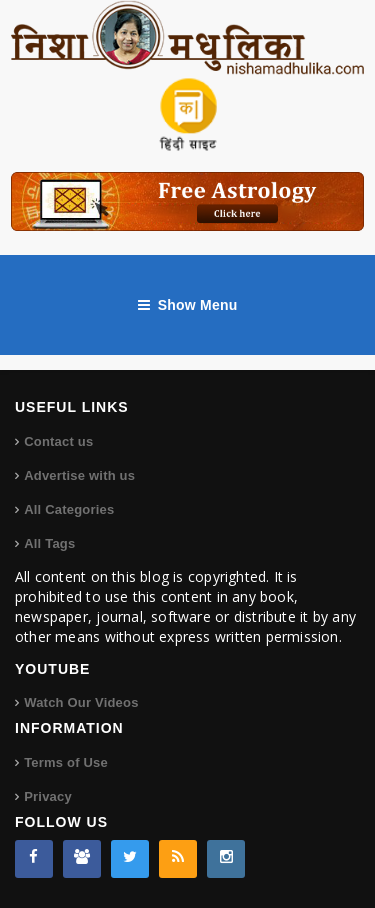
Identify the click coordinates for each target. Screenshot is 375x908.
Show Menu (188, 305)
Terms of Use (66, 762)
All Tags (49, 543)
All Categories (69, 509)
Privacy (48, 796)
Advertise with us (79, 475)
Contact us (58, 441)
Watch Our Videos (81, 702)
